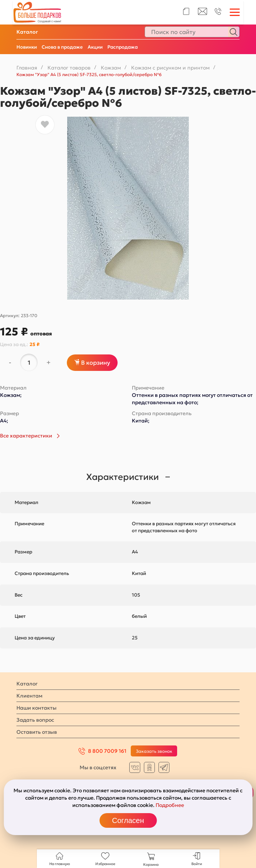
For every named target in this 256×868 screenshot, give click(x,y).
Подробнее (170, 805)
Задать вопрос (35, 720)
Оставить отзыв (37, 732)
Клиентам (29, 696)
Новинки (27, 47)
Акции (95, 47)
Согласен (128, 820)
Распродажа (123, 47)
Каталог (27, 32)
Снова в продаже (62, 47)
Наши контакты (37, 708)
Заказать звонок (154, 751)
